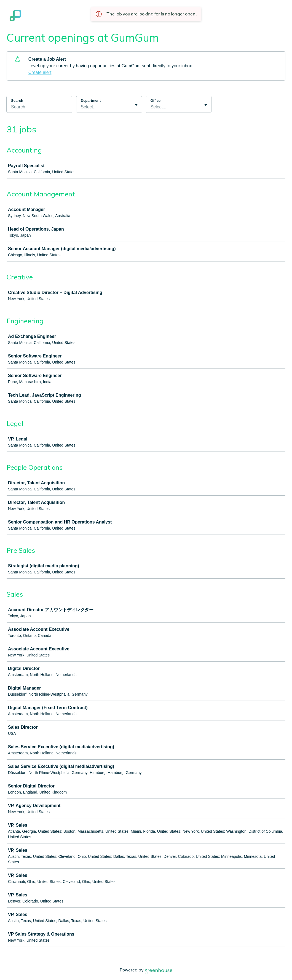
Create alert (40, 72)
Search (17, 101)
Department (91, 101)
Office (156, 101)
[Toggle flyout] (136, 105)
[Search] (39, 108)
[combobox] (81, 107)
